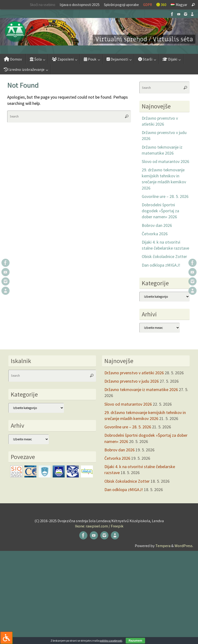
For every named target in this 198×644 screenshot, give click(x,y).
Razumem (135, 641)
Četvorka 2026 (155, 234)
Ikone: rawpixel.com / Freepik (99, 526)
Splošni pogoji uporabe (121, 5)
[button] (99, 32)
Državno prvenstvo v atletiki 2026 (134, 373)
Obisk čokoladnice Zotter (164, 256)
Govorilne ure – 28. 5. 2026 (165, 196)
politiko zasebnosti (111, 641)
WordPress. (184, 546)
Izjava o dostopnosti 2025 (80, 5)
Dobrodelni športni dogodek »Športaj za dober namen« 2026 (160, 211)
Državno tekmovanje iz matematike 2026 (141, 389)
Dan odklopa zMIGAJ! (161, 265)
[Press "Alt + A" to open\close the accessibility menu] (6, 638)
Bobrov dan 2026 (157, 225)
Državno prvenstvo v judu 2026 (132, 381)
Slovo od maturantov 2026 (165, 161)
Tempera (163, 546)
